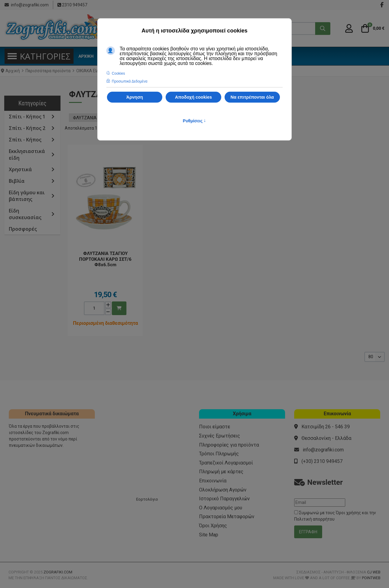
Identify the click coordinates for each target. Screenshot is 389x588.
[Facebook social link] (382, 5)
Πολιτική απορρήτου (314, 519)
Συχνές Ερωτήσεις (220, 436)
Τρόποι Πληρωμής (219, 454)
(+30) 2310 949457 (322, 461)
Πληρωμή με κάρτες (221, 472)
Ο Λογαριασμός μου (221, 508)
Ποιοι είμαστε (215, 427)
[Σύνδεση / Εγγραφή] (349, 29)
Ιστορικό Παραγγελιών (224, 499)
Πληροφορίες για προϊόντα (229, 445)
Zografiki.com (58, 572)
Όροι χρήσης (348, 513)
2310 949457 (74, 5)
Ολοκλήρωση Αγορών (223, 490)
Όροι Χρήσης (213, 526)
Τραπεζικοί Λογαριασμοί (226, 463)
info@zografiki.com (30, 5)
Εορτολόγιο (147, 499)
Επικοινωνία (213, 481)
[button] (372, 29)
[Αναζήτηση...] (323, 29)
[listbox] (375, 357)
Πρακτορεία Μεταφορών (227, 517)
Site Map (209, 535)
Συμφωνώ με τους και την (335, 516)
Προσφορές (23, 229)
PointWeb (371, 578)
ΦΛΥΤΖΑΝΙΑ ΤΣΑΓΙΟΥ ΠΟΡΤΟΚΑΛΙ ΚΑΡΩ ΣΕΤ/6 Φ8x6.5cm (105, 259)
